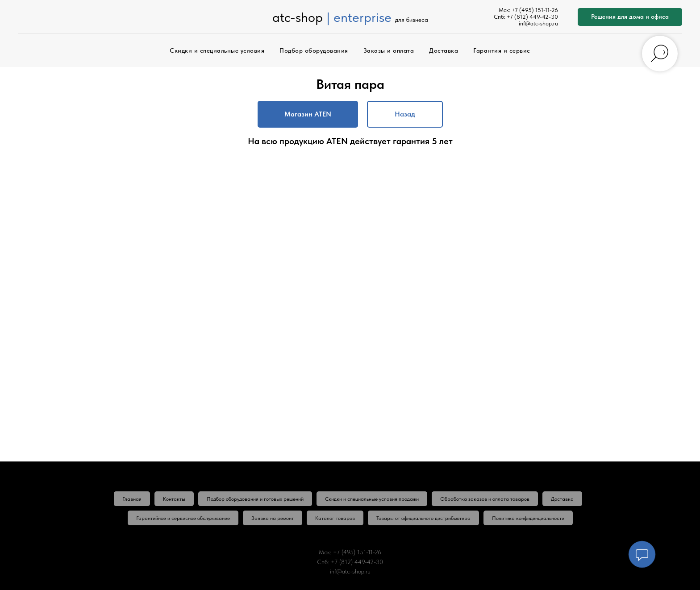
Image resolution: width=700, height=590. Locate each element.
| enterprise (359, 17)
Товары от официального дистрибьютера (423, 518)
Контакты (174, 499)
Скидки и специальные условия (217, 50)
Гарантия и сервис (502, 50)
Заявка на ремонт (273, 518)
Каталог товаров (335, 518)
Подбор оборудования (314, 50)
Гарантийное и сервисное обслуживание (183, 518)
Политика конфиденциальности (528, 518)
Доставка (444, 50)
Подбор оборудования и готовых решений (255, 499)
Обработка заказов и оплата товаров (485, 499)
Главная (132, 499)
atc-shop (298, 17)
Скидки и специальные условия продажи (372, 499)
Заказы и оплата (389, 50)
